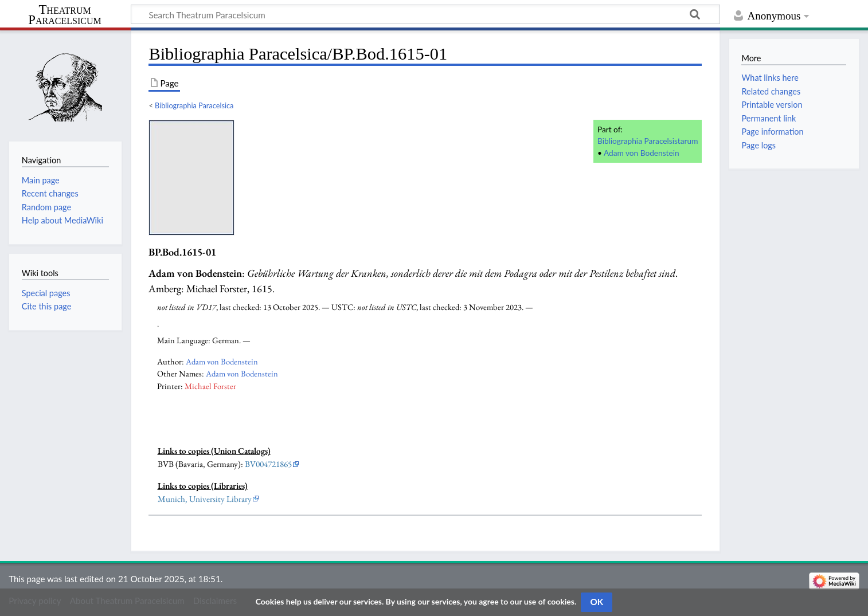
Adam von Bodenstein (642, 153)
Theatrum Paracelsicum (64, 15)
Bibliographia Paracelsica (194, 105)
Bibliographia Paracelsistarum (648, 141)
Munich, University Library (205, 499)
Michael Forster (210, 386)
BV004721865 (268, 464)
